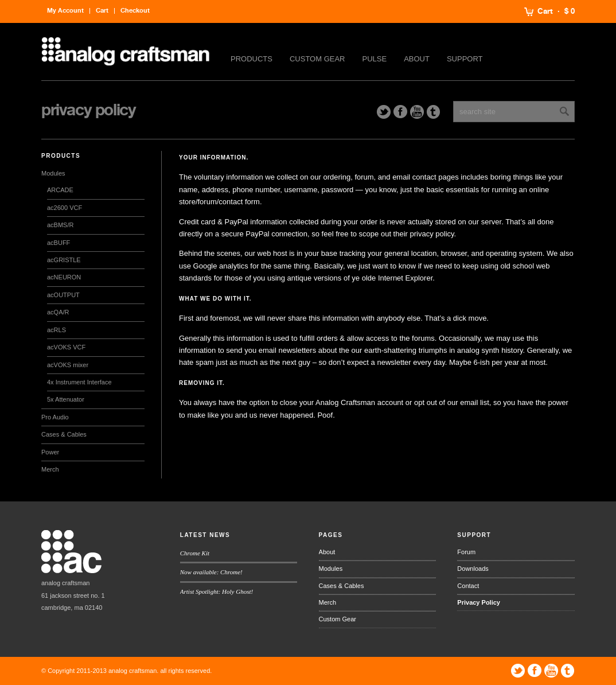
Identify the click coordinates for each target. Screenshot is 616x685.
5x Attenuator (66, 399)
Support (465, 59)
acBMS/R (60, 225)
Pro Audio (55, 417)
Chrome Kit (195, 553)
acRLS (56, 330)
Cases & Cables (64, 434)
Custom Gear (317, 59)
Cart (545, 11)
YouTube (417, 112)
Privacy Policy (479, 602)
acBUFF (59, 243)
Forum (466, 552)
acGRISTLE (64, 260)
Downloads (473, 569)
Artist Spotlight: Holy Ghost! (217, 591)
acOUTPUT (63, 295)
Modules (53, 173)
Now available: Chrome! (211, 572)
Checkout (135, 11)
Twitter (384, 112)
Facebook (400, 112)
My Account (65, 11)
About (417, 59)
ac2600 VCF (65, 208)
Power (50, 452)
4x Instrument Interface (79, 382)
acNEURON (64, 277)
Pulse (375, 59)
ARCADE (60, 190)
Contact (468, 586)
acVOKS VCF (66, 347)
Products (252, 59)
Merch (50, 469)
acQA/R (58, 312)
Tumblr (434, 112)
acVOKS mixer (68, 365)
